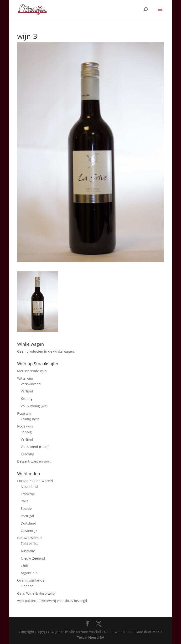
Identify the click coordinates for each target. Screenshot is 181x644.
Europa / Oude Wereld (35, 481)
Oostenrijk (29, 531)
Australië (28, 551)
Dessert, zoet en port (34, 461)
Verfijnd (27, 391)
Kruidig (27, 399)
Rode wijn (25, 426)
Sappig (26, 432)
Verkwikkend (31, 384)
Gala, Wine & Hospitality (36, 593)
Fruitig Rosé (30, 419)
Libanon (27, 586)
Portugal (27, 516)
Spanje (26, 508)
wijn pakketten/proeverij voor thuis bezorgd (52, 601)
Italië (25, 501)
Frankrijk (28, 494)
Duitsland (28, 523)
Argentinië (29, 573)
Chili (24, 566)
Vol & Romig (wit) (34, 406)
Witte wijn (25, 378)
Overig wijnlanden (32, 580)
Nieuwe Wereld (29, 538)
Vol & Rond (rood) (35, 447)
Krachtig (27, 454)
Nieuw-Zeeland (33, 558)
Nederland (29, 487)
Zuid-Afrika (30, 544)
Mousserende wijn (32, 371)
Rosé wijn (25, 413)
